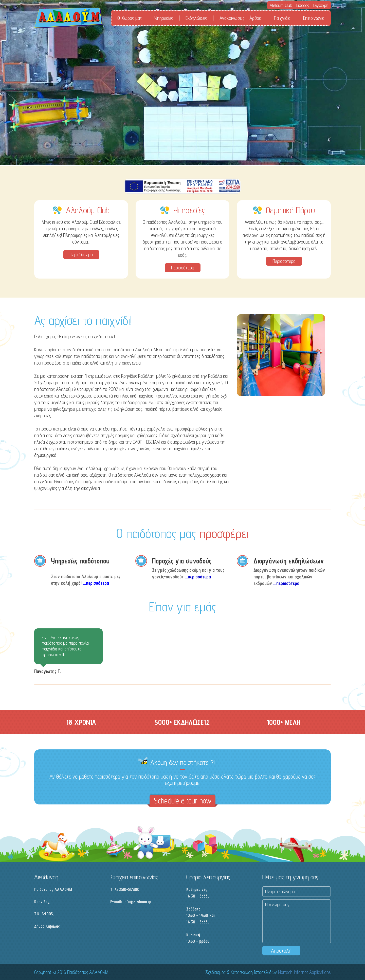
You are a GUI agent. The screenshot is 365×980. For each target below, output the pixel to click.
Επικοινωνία (314, 18)
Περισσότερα (81, 254)
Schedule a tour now (182, 801)
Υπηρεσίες (164, 18)
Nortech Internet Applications (304, 972)
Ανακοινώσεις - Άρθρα (240, 18)
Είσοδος (303, 5)
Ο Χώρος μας (130, 18)
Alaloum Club (281, 5)
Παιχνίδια (282, 18)
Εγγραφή (321, 5)
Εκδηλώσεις (196, 18)
